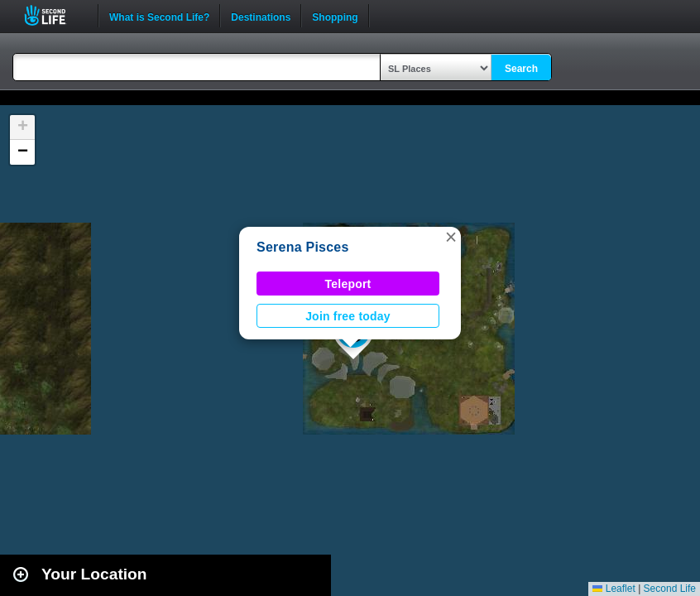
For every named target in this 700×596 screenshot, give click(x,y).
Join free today (348, 316)
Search (521, 69)
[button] (451, 237)
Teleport (348, 284)
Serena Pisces (303, 247)
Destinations (261, 16)
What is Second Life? (159, 16)
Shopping (335, 16)
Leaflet (614, 589)
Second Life (54, 15)
